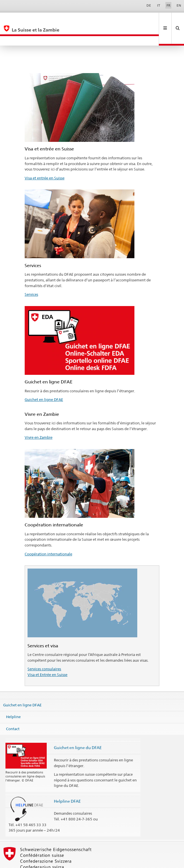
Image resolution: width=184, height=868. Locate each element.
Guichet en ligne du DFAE (78, 728)
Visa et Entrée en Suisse (47, 655)
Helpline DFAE (67, 782)
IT (159, 5)
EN (179, 5)
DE (149, 5)
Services (31, 275)
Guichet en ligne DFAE (44, 380)
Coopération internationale (48, 535)
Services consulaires (44, 650)
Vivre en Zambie (39, 418)
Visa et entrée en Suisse (45, 159)
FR (169, 5)
